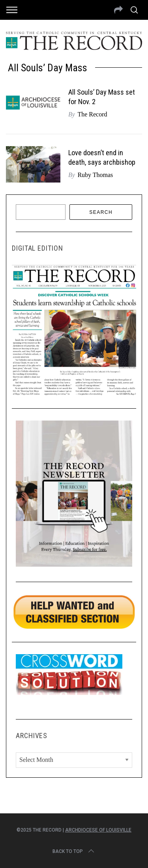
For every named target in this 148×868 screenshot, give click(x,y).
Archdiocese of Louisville (98, 830)
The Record (92, 114)
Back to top (74, 851)
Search (101, 212)
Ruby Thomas (95, 175)
